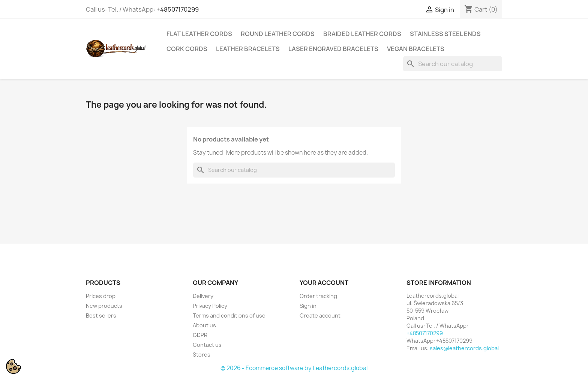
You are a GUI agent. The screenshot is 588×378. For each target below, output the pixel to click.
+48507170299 (178, 9)
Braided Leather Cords (362, 34)
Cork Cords (187, 49)
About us (204, 325)
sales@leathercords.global (464, 348)
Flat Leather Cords (199, 34)
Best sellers (101, 316)
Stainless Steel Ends (445, 34)
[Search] (453, 64)
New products (104, 306)
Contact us (207, 345)
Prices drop (101, 296)
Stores (202, 355)
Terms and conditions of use (229, 316)
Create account (320, 316)
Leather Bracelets (248, 49)
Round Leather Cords (278, 34)
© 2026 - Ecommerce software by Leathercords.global (294, 368)
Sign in (308, 306)
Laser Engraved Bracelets (333, 49)
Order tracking (318, 296)
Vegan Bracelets (416, 49)
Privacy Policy (210, 306)
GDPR (200, 335)
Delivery (203, 296)
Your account (324, 283)
